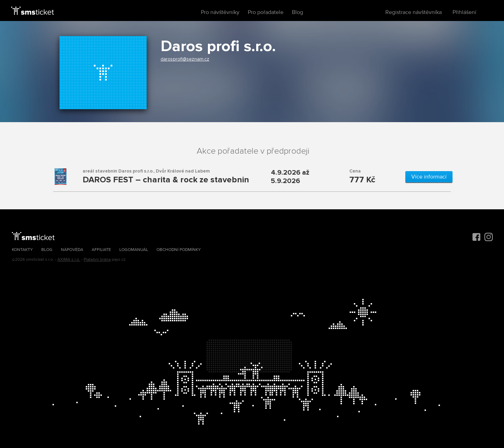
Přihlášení (464, 12)
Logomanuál (134, 250)
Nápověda (72, 250)
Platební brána (97, 260)
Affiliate (101, 250)
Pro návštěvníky (220, 12)
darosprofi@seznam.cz (185, 59)
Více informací (429, 177)
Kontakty (22, 250)
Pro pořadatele (266, 12)
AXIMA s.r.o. (69, 260)
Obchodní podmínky (179, 250)
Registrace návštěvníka (414, 12)
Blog (297, 12)
